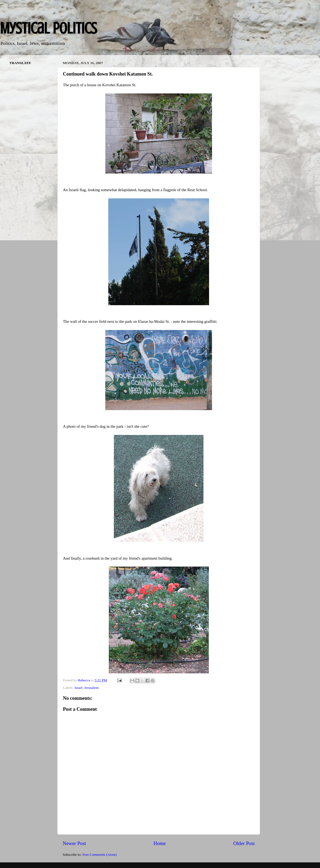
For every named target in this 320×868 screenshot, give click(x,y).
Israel (78, 688)
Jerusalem (91, 688)
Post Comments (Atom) (99, 855)
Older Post (244, 843)
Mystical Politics (48, 28)
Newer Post (74, 843)
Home (160, 843)
